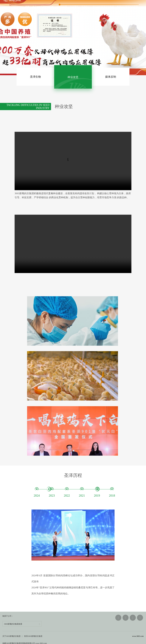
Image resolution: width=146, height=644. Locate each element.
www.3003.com (138, 629)
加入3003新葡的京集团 (102, 7)
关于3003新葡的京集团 (42, 7)
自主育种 (73, 7)
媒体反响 (111, 77)
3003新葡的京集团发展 (22, 617)
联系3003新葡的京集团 (126, 7)
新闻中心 (85, 7)
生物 (35, 77)
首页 (26, 7)
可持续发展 (61, 7)
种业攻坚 (73, 77)
